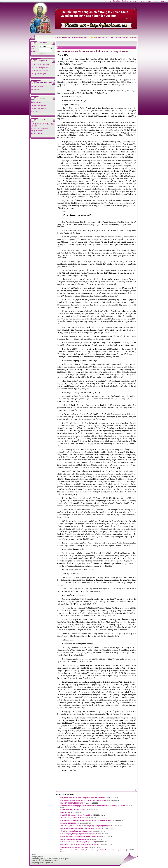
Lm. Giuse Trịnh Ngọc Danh (40, 68)
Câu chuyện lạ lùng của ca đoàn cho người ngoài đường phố (81, 837)
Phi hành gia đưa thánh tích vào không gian (75, 839)
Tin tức (111, 37)
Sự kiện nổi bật (36, 102)
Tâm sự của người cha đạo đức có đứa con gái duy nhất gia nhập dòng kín (85, 826)
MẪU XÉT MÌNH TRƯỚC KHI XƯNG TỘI (73, 803)
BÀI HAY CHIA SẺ (37, 134)
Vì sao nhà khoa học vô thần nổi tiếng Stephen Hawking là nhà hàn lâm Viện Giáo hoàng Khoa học (93, 850)
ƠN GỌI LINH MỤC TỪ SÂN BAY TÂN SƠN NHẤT (76, 831)
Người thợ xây (65, 812)
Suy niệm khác (36, 90)
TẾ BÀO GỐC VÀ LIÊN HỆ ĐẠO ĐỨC (72, 818)
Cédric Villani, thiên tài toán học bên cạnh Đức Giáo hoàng (80, 845)
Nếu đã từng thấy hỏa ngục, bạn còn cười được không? (79, 834)
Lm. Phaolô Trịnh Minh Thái (40, 71)
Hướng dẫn (133, 37)
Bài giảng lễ (76, 37)
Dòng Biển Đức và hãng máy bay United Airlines (76, 815)
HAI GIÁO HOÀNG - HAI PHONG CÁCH (73, 810)
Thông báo (67, 37)
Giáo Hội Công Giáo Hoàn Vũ (40, 108)
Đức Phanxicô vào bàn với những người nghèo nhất (78, 842)
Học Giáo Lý (85, 37)
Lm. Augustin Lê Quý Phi (39, 74)
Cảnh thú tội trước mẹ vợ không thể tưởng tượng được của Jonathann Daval (86, 820)
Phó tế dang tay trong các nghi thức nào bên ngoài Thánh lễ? (81, 828)
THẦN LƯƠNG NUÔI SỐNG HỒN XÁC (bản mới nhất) (42, 130)
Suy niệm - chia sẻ (101, 37)
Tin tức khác (35, 112)
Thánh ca (118, 37)
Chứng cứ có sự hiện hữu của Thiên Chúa (74, 847)
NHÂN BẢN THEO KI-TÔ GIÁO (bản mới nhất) (42, 125)
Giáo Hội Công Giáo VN (38, 105)
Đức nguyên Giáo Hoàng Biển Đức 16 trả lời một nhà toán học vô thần (84, 800)
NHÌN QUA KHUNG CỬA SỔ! (70, 823)
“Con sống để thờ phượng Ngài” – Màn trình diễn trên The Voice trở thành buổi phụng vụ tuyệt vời (93, 806)
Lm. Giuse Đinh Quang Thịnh (40, 65)
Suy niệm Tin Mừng (37, 86)
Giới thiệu (125, 37)
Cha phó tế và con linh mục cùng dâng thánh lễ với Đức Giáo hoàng (83, 798)
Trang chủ (59, 37)
